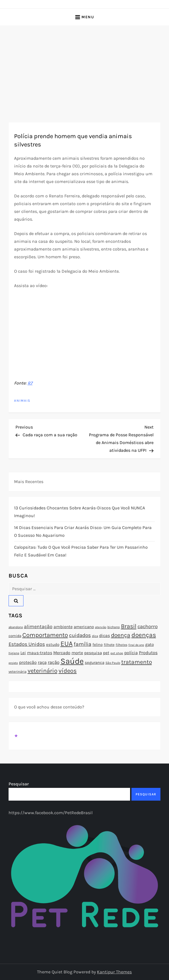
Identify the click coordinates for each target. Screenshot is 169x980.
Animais (22, 401)
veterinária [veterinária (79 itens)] (18, 671)
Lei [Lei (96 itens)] (23, 653)
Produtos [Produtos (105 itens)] (148, 653)
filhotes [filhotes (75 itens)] (122, 645)
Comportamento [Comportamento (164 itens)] (45, 635)
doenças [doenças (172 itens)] (144, 635)
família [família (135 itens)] (83, 644)
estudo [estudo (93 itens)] (53, 644)
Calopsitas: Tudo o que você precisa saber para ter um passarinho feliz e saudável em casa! (81, 551)
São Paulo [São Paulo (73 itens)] (113, 663)
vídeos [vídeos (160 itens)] (68, 671)
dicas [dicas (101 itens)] (105, 635)
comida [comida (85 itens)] (15, 636)
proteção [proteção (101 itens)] (28, 662)
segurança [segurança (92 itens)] (95, 662)
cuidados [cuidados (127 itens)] (80, 635)
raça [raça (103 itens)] (42, 662)
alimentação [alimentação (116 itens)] (38, 626)
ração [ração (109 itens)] (54, 662)
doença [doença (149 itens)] (121, 635)
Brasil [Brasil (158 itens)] (129, 626)
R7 (30, 383)
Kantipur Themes (114, 972)
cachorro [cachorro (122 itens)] (148, 626)
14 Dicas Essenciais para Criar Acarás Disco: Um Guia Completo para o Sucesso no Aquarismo (83, 531)
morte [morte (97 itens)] (77, 653)
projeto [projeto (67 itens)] (13, 663)
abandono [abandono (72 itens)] (16, 627)
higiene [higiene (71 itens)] (14, 653)
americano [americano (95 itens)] (84, 627)
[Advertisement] (84, 67)
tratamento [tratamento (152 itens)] (137, 662)
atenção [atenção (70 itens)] (101, 627)
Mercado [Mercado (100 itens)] (62, 653)
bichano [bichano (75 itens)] (114, 627)
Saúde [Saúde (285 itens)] (72, 661)
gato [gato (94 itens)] (150, 644)
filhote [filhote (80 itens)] (109, 645)
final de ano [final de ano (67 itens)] (136, 645)
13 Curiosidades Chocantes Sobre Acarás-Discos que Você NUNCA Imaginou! (80, 512)
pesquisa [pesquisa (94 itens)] (93, 653)
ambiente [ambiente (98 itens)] (63, 627)
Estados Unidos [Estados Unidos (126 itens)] (27, 644)
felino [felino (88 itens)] (98, 645)
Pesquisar (19, 784)
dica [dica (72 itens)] (95, 636)
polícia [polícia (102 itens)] (131, 653)
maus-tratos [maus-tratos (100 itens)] (40, 653)
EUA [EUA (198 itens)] (67, 644)
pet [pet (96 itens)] (106, 653)
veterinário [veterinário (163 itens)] (43, 671)
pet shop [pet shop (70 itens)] (117, 653)
